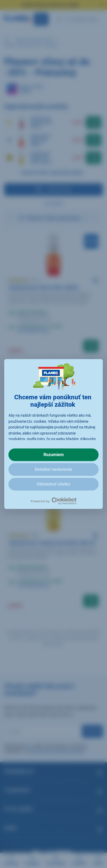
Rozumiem (54, 455)
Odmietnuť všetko (53, 484)
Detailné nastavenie (53, 469)
